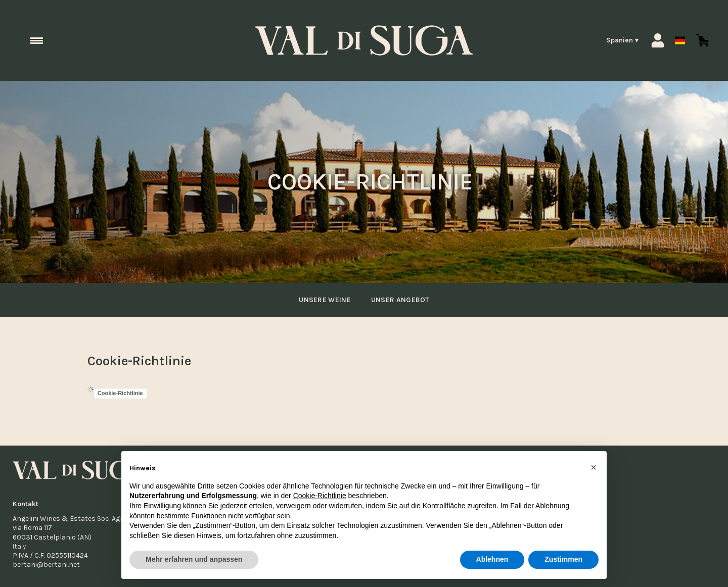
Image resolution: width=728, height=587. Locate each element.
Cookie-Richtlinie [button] (320, 496)
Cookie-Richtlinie (120, 393)
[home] (364, 41)
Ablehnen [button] (492, 560)
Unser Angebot (402, 300)
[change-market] (598, 40)
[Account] (658, 40)
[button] (594, 467)
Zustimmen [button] (563, 560)
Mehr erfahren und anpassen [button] (194, 560)
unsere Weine (322, 300)
